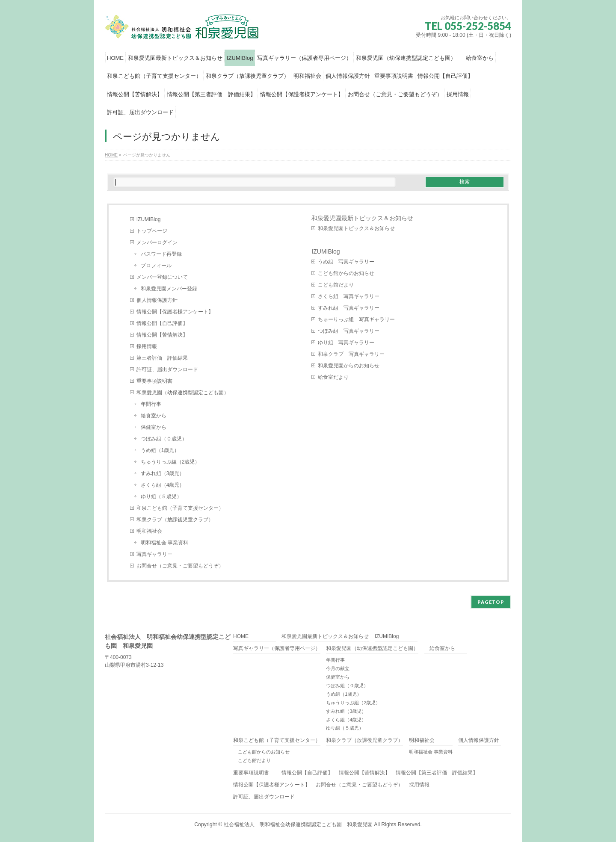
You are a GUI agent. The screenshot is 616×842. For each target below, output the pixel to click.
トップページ (152, 231)
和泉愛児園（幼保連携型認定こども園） (185, 393)
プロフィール (156, 266)
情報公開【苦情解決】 (162, 335)
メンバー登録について (162, 277)
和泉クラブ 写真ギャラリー (351, 354)
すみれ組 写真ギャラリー (349, 308)
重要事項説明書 (154, 381)
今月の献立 (338, 668)
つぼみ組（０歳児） (164, 439)
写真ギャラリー (154, 554)
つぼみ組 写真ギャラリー (349, 331)
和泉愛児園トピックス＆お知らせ (356, 228)
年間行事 (151, 404)
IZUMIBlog (149, 219)
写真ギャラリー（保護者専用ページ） (277, 648)
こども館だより (336, 285)
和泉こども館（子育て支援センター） (180, 508)
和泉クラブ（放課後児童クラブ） (175, 520)
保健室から (154, 427)
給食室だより (333, 377)
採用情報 (147, 346)
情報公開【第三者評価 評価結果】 (437, 773)
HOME (241, 637)
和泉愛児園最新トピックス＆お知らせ (362, 218)
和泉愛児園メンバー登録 (169, 289)
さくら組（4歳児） (163, 485)
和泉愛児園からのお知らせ (349, 366)
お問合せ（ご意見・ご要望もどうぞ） (180, 566)
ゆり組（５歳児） (161, 496)
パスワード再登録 (161, 254)
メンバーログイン (157, 242)
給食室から (154, 416)
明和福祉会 (149, 531)
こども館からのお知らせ (346, 273)
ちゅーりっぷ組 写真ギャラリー (356, 319)
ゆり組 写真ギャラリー (346, 343)
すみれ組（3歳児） (163, 473)
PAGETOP (491, 602)
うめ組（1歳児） (160, 450)
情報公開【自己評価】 (162, 323)
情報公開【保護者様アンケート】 (175, 312)
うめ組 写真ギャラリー (346, 262)
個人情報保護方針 (157, 300)
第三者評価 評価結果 (162, 358)
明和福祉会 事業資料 (164, 543)
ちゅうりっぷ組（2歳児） (170, 462)
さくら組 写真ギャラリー (349, 296)
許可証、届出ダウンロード (167, 369)
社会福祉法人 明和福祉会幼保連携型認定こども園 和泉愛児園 (298, 824)
